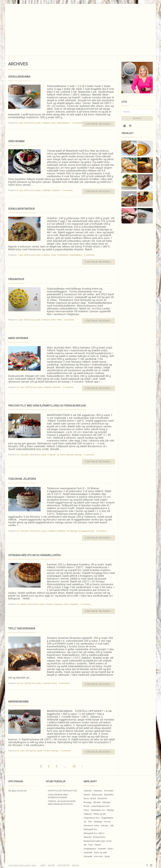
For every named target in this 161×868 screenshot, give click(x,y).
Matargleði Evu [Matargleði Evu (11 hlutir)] (90, 829)
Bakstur (47, 123)
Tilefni (59, 320)
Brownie (48, 683)
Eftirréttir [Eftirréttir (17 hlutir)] (97, 802)
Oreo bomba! (16, 141)
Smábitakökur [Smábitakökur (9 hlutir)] (90, 849)
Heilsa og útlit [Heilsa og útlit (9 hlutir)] (100, 814)
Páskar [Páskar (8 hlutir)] (98, 845)
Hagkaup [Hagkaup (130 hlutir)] (88, 814)
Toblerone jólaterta (22, 479)
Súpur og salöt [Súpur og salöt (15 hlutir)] (100, 852)
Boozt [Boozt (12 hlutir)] (86, 798)
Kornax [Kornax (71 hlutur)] (107, 822)
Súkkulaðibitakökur (21, 209)
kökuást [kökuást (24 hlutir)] (105, 826)
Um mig (51, 865)
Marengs (70, 455)
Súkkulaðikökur (63, 123)
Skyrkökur (57, 387)
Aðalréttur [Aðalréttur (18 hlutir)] (98, 791)
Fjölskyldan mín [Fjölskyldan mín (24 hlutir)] (98, 810)
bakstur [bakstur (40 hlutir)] (87, 795)
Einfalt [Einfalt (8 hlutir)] (86, 806)
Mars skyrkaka (18, 338)
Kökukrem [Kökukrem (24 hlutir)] (88, 826)
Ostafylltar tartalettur (62, 791)
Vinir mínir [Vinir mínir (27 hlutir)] (98, 856)
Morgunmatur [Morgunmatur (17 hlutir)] (99, 837)
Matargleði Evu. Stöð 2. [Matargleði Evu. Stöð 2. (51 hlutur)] (94, 833)
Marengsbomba (18, 702)
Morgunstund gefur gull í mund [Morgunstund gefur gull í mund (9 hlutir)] (97, 841)
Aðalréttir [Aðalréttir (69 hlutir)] (88, 791)
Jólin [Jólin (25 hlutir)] (90, 822)
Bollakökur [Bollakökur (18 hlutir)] (109, 795)
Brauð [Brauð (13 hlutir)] (93, 798)
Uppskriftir (63, 865)
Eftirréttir (47, 190)
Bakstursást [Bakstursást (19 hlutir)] (97, 795)
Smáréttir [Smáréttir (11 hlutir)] (102, 849)
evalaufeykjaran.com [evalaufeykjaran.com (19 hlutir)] (100, 806)
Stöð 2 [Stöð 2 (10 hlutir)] (111, 849)
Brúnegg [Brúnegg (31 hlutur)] (87, 802)
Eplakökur (59, 604)
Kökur (54, 123)
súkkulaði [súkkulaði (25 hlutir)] (88, 852)
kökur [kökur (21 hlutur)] (97, 826)
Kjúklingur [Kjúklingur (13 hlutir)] (98, 822)
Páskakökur (16, 279)
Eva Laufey (36, 123)
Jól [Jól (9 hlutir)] (85, 822)
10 (74, 766)
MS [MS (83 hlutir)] (85, 845)
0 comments (77, 123)
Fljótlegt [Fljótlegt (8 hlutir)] (110, 810)
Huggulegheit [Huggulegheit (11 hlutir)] (107, 818)
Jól (58, 455)
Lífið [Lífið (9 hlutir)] (112, 826)
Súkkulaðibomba (19, 77)
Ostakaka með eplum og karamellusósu (35, 555)
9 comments (64, 683)
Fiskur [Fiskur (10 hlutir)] (86, 810)
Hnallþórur (61, 531)
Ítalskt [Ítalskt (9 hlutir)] (107, 856)
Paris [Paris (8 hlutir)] (91, 845)
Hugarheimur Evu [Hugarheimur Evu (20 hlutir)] (92, 818)
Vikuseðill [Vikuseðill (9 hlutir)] (88, 856)
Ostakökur (56, 190)
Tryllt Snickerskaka (22, 629)
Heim (43, 865)
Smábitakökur (63, 255)
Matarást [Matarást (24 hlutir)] (88, 837)
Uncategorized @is (86, 531)
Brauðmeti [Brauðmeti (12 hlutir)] (102, 798)
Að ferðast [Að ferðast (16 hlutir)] (109, 791)
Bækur (76, 865)
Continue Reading (99, 124)
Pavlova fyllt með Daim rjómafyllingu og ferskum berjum (47, 406)
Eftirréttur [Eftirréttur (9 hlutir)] (107, 802)
